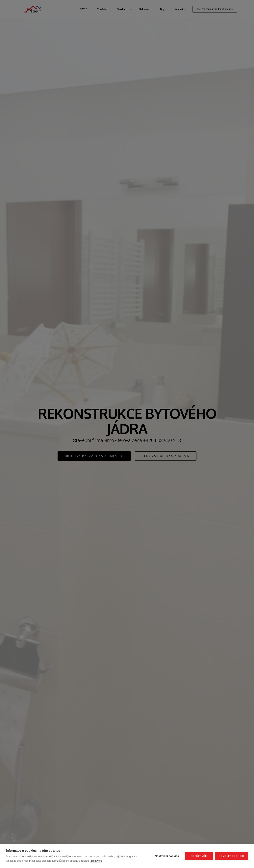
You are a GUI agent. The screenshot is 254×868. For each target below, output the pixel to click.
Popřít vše (199, 856)
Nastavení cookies (167, 856)
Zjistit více (96, 861)
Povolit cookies (231, 856)
